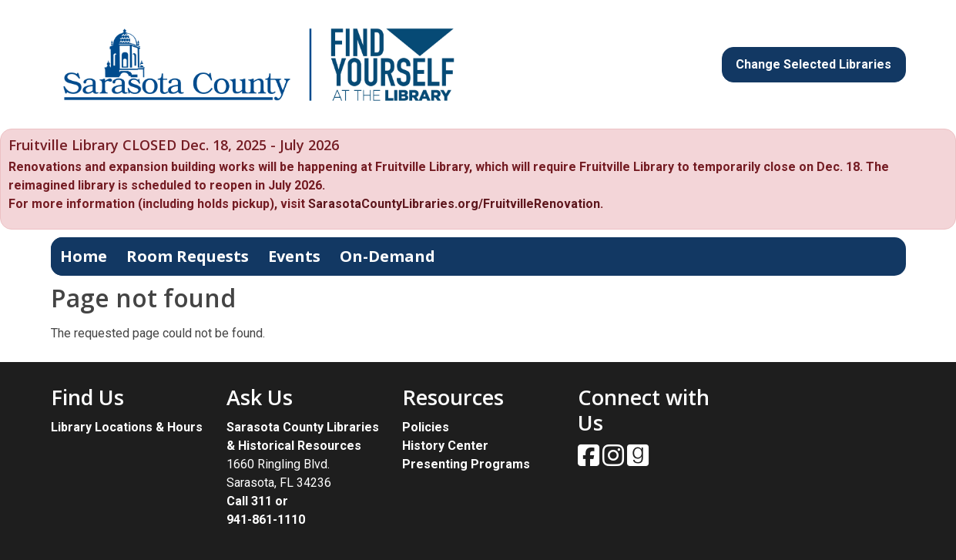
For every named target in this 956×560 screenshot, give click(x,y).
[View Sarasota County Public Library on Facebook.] (590, 460)
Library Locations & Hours (127, 427)
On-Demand (387, 256)
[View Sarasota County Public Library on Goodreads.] (638, 460)
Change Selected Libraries (813, 64)
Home (84, 256)
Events (294, 256)
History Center (445, 446)
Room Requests (188, 256)
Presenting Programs (466, 464)
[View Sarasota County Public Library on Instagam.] (615, 460)
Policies (426, 427)
